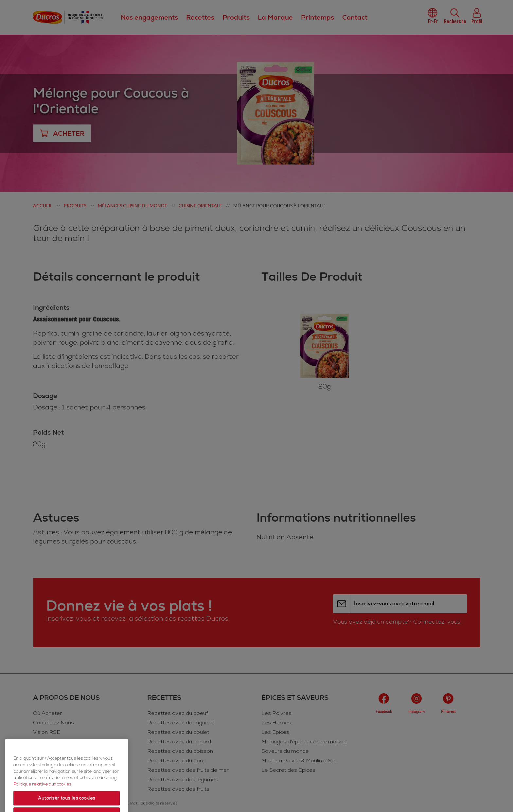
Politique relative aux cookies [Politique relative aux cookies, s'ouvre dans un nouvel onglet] (42, 798)
